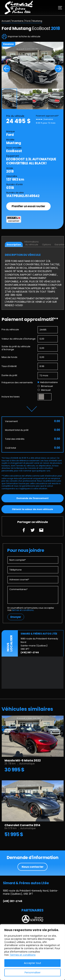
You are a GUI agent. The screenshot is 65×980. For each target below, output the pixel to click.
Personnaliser (33, 972)
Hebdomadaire (48, 382)
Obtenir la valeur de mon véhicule (32, 509)
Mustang (37, 21)
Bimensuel (45, 386)
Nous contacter (33, 867)
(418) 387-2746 (30, 652)
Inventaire (18, 21)
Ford (28, 21)
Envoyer (16, 617)
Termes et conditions (23, 955)
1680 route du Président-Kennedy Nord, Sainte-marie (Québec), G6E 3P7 (31, 892)
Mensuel (44, 390)
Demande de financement (32, 498)
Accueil (6, 21)
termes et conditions (23, 610)
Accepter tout (32, 963)
